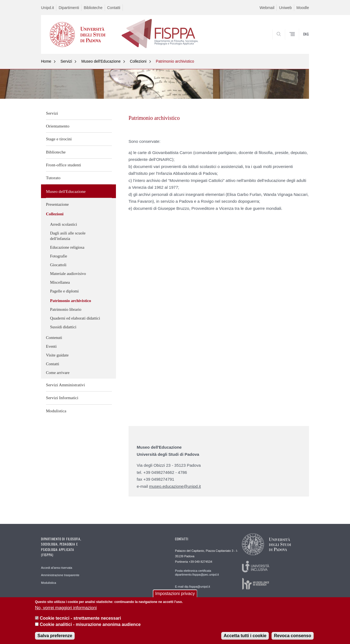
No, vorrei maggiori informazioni (66, 608)
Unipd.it (47, 8)
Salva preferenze (55, 636)
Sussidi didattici (63, 327)
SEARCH (299, 40)
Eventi (51, 346)
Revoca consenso (293, 636)
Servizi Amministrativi (65, 385)
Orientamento (58, 126)
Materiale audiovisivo (68, 274)
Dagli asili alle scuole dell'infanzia (68, 236)
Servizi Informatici (62, 398)
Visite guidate (57, 355)
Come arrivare (58, 373)
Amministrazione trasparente (60, 575)
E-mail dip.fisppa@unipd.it (192, 587)
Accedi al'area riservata (57, 568)
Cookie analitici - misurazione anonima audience (90, 624)
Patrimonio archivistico (175, 61)
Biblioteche (93, 8)
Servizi (66, 61)
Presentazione (57, 204)
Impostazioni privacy (175, 594)
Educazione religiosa (67, 247)
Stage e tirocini (59, 139)
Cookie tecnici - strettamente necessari (80, 618)
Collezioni (138, 61)
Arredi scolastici (64, 224)
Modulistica (56, 411)
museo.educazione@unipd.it (175, 486)
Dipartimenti (69, 8)
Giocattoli (58, 265)
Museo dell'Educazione (101, 61)
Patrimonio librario (66, 309)
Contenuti (54, 338)
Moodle (303, 8)
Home (46, 61)
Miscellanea (60, 282)
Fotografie (59, 256)
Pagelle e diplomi (64, 291)
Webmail (267, 8)
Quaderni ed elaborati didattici (75, 318)
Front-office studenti (63, 165)
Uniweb (285, 8)
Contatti (114, 8)
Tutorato (53, 178)
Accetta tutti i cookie (245, 636)
